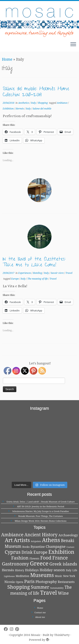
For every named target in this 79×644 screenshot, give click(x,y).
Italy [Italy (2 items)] (69, 570)
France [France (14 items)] (60, 558)
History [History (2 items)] (20, 570)
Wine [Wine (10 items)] (63, 593)
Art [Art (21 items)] (9, 540)
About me (40, 617)
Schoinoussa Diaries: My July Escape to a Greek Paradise (41, 511)
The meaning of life (38, 279)
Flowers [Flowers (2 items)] (34, 559)
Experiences (25, 273)
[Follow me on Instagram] (12, 629)
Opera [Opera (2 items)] (20, 582)
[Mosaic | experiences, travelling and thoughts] (39, 20)
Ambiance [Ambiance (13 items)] (12, 534)
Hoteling (38, 273)
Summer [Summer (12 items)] (40, 587)
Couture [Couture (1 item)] (70, 547)
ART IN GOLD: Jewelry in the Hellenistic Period (40, 506)
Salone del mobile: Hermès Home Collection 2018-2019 (36, 92)
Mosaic (36, 635)
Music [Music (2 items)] (58, 576)
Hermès (20, 109)
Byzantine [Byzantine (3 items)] (38, 547)
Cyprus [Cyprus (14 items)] (12, 552)
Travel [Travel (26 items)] (49, 592)
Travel (69, 273)
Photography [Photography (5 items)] (46, 582)
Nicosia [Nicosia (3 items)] (10, 582)
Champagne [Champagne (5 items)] (56, 546)
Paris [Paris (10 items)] (29, 581)
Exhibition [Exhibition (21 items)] (61, 552)
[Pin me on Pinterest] (18, 629)
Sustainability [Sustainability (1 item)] (57, 588)
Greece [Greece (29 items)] (39, 563)
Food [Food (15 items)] (46, 558)
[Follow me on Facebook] (7, 629)
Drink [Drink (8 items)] (27, 552)
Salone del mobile (42, 109)
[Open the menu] (73, 45)
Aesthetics (24, 103)
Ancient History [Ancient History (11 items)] (41, 535)
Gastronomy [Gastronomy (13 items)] (15, 564)
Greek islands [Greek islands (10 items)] (63, 564)
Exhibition (9, 109)
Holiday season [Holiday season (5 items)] (52, 570)
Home (7, 59)
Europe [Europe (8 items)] (40, 552)
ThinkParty (62, 635)
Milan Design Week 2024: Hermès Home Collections (41, 521)
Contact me (40, 612)
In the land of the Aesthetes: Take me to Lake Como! (34, 263)
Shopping (43, 103)
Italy (34, 103)
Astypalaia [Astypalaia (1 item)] (36, 541)
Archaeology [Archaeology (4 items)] (68, 535)
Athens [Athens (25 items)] (51, 540)
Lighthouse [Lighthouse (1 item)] (9, 576)
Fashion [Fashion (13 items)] (20, 558)
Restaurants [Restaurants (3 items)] (66, 582)
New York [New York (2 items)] (69, 576)
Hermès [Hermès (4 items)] (8, 570)
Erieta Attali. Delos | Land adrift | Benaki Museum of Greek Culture (41, 502)
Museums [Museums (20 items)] (42, 575)
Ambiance (62, 103)
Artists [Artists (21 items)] (22, 540)
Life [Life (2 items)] (75, 570)
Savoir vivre (57, 273)
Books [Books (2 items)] (26, 547)
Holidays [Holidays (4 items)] (32, 570)
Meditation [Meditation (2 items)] (22, 576)
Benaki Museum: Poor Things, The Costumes (41, 516)
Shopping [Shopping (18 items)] (19, 587)
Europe (15, 279)
